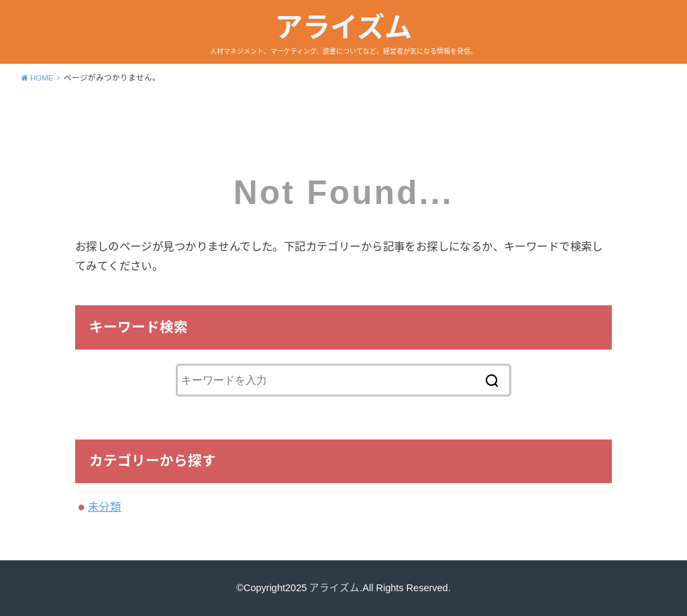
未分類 (104, 507)
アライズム (343, 28)
